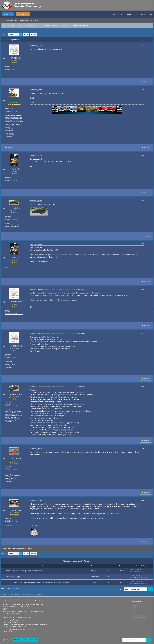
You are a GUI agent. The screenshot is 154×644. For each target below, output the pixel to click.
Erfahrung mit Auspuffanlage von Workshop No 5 (24, 571)
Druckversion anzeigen (12, 589)
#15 (143, 244)
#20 (143, 500)
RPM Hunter (16, 58)
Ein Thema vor (25, 549)
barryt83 (94, 571)
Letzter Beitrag (135, 572)
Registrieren (23, 14)
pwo (94, 582)
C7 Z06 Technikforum (60, 25)
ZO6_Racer (16, 458)
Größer (34, 640)
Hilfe (150, 14)
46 (108, 571)
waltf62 (16, 208)
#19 (143, 448)
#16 (143, 289)
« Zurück (12, 34)
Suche (129, 14)
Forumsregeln (140, 14)
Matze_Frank (16, 394)
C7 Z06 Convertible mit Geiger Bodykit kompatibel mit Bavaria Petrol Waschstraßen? (37, 582)
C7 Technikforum (44, 25)
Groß (25, 640)
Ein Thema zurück (11, 549)
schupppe (16, 510)
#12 (143, 90)
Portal (113, 14)
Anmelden (8, 14)
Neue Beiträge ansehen (10, 20)
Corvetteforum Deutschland (13, 25)
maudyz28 (144, 578)
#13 (143, 155)
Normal (17, 640)
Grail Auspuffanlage (12, 577)
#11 (143, 46)
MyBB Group (30, 630)
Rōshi (4, 632)
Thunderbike (16, 346)
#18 (143, 386)
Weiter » (33, 34)
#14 (143, 201)
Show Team (136, 615)
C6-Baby (143, 583)
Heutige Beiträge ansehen (30, 20)
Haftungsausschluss (140, 618)
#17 (143, 333)
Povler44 (16, 169)
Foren (121, 14)
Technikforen (30, 25)
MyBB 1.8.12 (14, 630)
